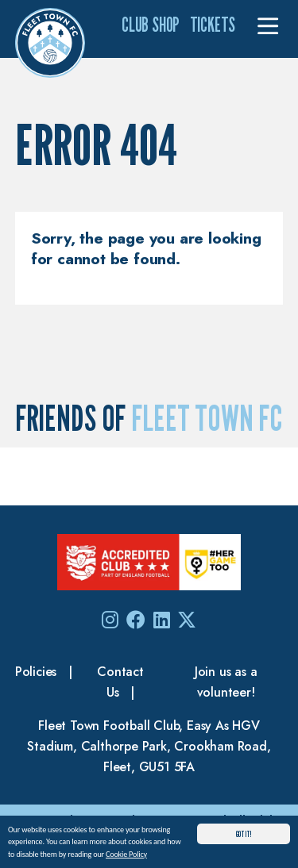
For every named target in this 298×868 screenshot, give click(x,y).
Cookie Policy (126, 855)
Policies (36, 672)
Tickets (213, 25)
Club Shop (151, 25)
